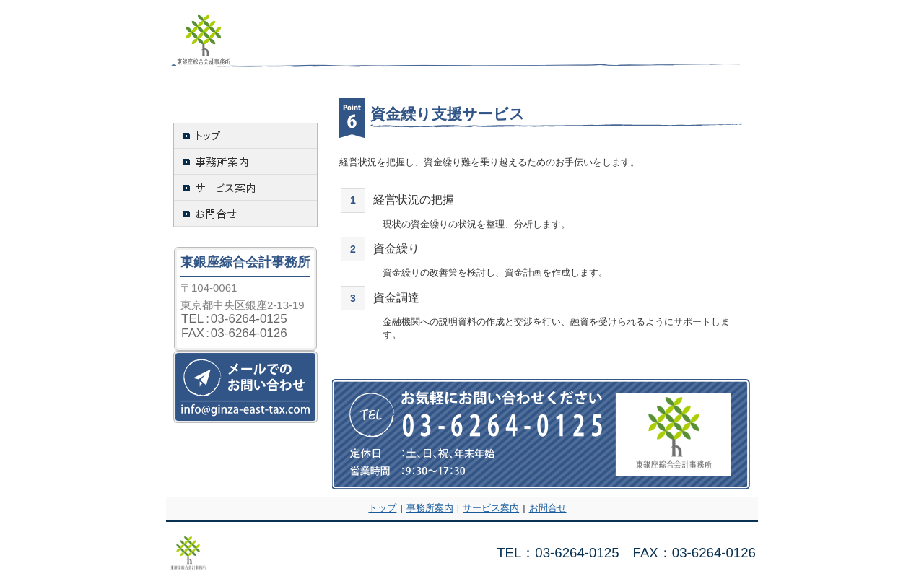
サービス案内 (491, 508)
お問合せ (548, 508)
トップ (382, 508)
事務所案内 (430, 508)
